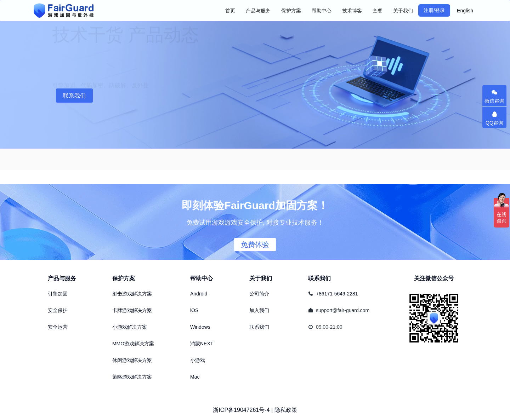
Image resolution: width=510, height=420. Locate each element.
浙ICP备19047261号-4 (241, 410)
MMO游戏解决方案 (133, 344)
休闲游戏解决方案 (132, 360)
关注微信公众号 (434, 278)
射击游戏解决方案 (132, 294)
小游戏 (198, 360)
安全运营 (58, 327)
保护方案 (124, 278)
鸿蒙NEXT (202, 344)
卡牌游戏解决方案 (132, 310)
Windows (200, 327)
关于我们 (261, 278)
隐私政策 (286, 410)
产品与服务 (62, 278)
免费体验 (255, 244)
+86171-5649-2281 (337, 294)
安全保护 (58, 310)
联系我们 (74, 96)
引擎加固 (58, 294)
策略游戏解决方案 (132, 377)
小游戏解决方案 (130, 327)
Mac (195, 377)
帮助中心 (202, 278)
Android (199, 294)
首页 (230, 11)
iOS (194, 310)
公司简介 (259, 294)
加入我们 (259, 310)
